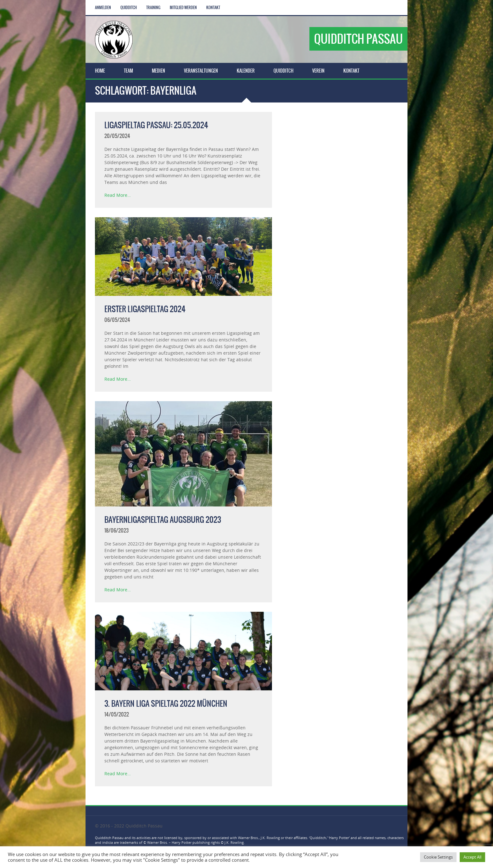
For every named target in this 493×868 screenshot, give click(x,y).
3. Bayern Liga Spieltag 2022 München (166, 704)
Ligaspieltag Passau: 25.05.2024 (156, 125)
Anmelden (103, 8)
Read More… (118, 195)
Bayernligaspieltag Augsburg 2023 (163, 520)
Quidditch (129, 8)
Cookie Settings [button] (438, 857)
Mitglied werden (183, 8)
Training (153, 8)
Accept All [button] (472, 857)
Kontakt (213, 8)
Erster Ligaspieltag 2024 (145, 309)
